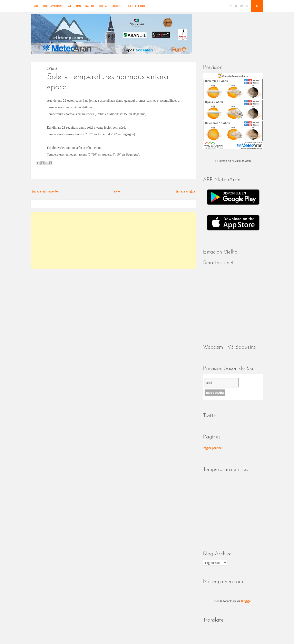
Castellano (137, 6)
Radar (90, 6)
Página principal (213, 448)
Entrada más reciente (45, 191)
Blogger (246, 601)
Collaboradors (110, 6)
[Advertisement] (113, 240)
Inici (36, 6)
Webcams (75, 6)
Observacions (53, 6)
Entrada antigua (185, 191)
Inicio (117, 191)
